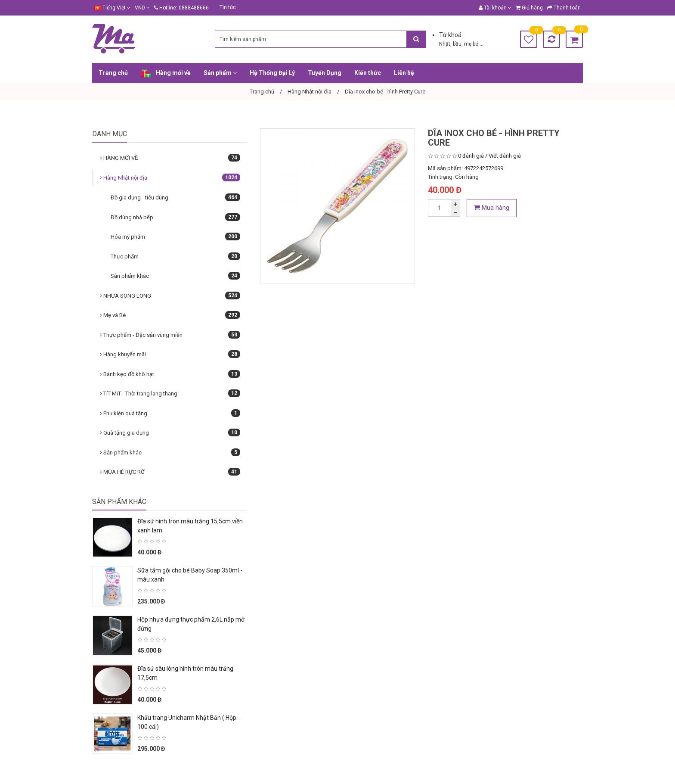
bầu (457, 44)
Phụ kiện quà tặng (170, 413)
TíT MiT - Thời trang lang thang (170, 393)
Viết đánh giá (505, 156)
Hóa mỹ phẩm (175, 236)
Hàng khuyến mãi (170, 354)
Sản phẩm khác (175, 276)
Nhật (445, 44)
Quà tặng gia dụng (170, 432)
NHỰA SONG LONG (170, 296)
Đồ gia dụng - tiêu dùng (175, 197)
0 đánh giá (471, 156)
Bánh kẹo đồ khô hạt (170, 374)
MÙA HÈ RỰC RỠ (170, 472)
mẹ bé (472, 44)
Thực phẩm (175, 256)
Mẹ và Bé (170, 315)
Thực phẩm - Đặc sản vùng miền (170, 335)
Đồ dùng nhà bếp (175, 217)
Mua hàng (492, 208)
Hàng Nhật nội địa (170, 177)
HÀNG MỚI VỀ (170, 158)
